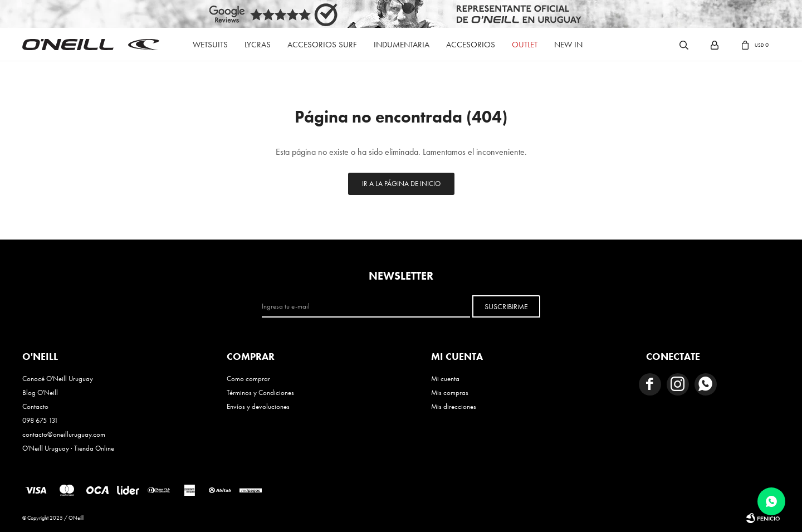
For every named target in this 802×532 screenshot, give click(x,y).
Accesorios (471, 45)
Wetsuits (210, 45)
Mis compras (450, 392)
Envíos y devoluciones (258, 406)
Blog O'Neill (40, 392)
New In (568, 45)
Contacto (35, 406)
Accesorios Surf (322, 45)
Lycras (258, 45)
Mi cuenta (445, 379)
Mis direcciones (454, 406)
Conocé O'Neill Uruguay (58, 379)
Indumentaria (402, 45)
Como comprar (248, 379)
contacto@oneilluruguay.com (64, 434)
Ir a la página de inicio (401, 184)
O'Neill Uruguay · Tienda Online (68, 448)
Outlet (525, 45)
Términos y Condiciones (260, 392)
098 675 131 (40, 420)
